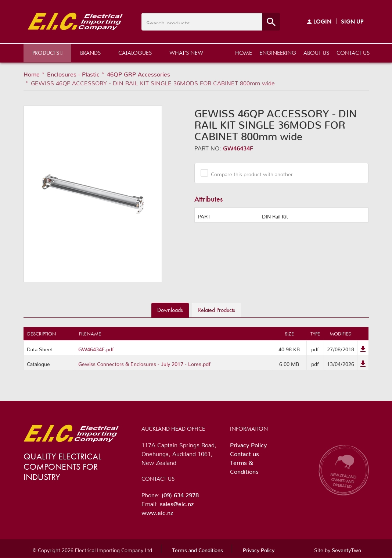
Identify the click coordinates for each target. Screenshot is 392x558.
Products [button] (48, 53)
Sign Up (352, 22)
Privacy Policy (248, 444)
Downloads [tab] (170, 310)
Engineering (278, 53)
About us (316, 53)
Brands (90, 53)
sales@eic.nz (177, 502)
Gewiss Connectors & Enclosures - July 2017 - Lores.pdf (144, 363)
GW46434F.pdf (96, 348)
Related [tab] (217, 310)
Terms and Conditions (197, 549)
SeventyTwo (346, 549)
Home (244, 53)
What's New (186, 53)
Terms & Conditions (244, 466)
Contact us (353, 53)
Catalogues (135, 53)
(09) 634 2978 (180, 494)
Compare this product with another (249, 173)
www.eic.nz (157, 511)
